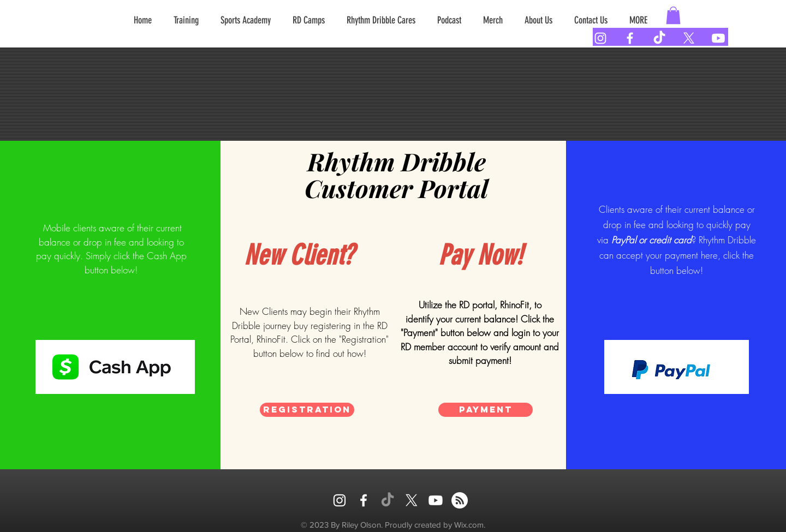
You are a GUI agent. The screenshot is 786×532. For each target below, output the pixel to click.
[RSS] (460, 500)
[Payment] (486, 410)
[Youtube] (718, 38)
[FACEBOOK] (364, 500)
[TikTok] (659, 38)
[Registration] (307, 410)
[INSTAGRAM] (340, 500)
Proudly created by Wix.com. (435, 525)
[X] (689, 38)
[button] (673, 15)
